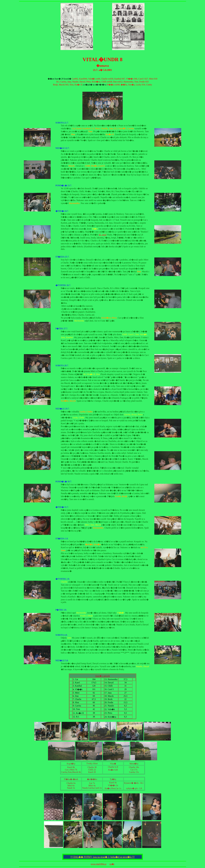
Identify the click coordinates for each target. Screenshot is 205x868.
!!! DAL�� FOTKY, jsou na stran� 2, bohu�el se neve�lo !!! (103, 857)
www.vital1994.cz (99, 864)
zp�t (112, 864)
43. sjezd (102, 235)
